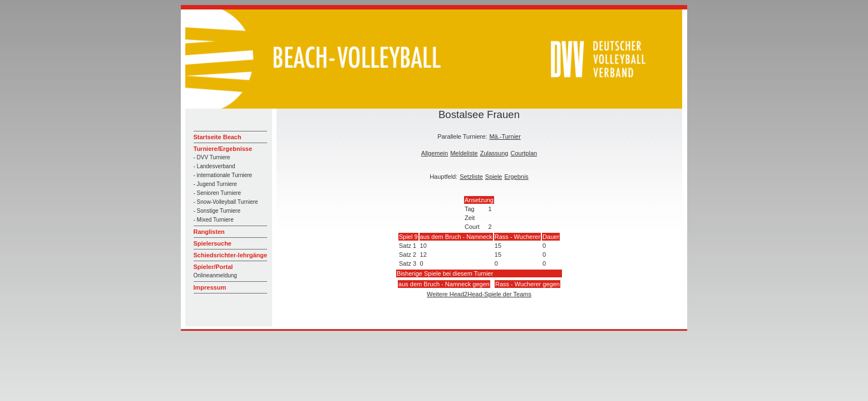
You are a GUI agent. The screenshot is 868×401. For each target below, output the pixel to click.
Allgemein (435, 153)
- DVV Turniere (212, 157)
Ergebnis (516, 177)
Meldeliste (464, 153)
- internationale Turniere (223, 175)
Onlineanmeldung (215, 275)
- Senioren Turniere (218, 193)
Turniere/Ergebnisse (223, 149)
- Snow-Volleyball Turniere (226, 202)
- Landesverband (214, 166)
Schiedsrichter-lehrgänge (231, 255)
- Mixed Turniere (214, 220)
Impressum (210, 287)
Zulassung (494, 153)
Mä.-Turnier (505, 136)
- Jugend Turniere (215, 184)
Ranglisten (209, 232)
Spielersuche (213, 243)
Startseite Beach (218, 137)
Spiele (494, 177)
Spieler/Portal (213, 267)
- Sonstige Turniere (217, 211)
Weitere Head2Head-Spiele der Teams (479, 294)
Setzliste (471, 177)
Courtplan (524, 153)
